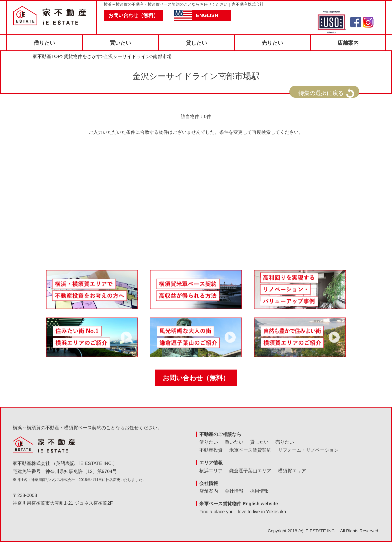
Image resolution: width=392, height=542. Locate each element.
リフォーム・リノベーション (308, 450)
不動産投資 (211, 450)
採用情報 (259, 491)
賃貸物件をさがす (82, 56)
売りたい (272, 43)
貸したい (196, 43)
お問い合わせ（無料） (133, 15)
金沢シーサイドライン (127, 56)
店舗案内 (348, 43)
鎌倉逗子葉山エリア (250, 471)
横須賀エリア (292, 471)
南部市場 (162, 56)
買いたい (120, 43)
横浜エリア (211, 471)
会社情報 (234, 491)
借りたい (44, 43)
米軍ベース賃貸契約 (250, 450)
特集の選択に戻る (321, 93)
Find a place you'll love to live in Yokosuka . (244, 512)
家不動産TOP (47, 56)
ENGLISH (207, 15)
